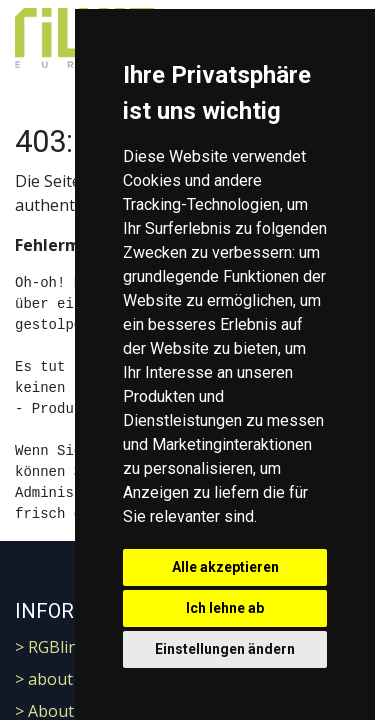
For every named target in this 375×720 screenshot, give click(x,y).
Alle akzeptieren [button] (225, 567)
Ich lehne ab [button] (225, 608)
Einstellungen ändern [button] (225, 649)
